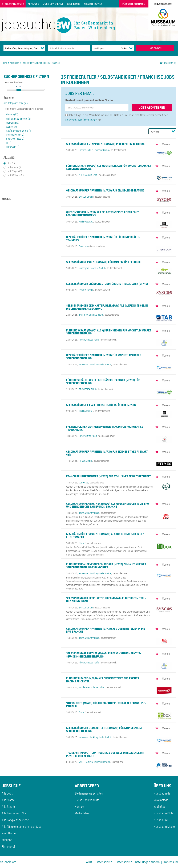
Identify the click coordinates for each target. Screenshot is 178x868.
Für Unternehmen (134, 4)
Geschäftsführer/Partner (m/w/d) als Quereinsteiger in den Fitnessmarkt (105, 535)
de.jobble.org (8, 862)
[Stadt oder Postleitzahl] (103, 48)
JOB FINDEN (155, 48)
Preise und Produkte (87, 800)
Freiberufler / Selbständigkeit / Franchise (23, 109)
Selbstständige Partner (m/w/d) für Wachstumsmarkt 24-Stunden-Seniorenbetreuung (104, 655)
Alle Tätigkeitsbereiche (15, 820)
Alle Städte (8, 800)
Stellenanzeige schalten (89, 793)
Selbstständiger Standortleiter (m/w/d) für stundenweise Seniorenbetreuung (104, 729)
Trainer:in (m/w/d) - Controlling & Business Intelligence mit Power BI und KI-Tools (105, 754)
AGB (89, 862)
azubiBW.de (74, 4)
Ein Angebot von (163, 4)
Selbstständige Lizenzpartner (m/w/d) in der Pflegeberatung (106, 144)
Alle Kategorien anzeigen (16, 103)
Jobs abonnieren (152, 107)
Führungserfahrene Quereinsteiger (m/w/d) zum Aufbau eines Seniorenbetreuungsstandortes (106, 566)
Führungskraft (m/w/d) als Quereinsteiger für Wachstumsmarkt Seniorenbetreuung (109, 167)
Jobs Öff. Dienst (53, 4)
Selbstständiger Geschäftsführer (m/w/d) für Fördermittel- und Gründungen (106, 600)
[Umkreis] (121, 48)
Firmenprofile (93, 4)
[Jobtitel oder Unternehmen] (69, 48)
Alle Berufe (8, 807)
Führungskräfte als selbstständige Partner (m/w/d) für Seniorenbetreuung (103, 382)
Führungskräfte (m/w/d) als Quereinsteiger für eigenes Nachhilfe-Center (103, 680)
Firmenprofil (9, 846)
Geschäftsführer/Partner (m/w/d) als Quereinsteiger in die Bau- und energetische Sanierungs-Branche (108, 505)
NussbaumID (161, 820)
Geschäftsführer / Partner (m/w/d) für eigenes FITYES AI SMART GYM (107, 453)
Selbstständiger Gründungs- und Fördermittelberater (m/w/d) (107, 284)
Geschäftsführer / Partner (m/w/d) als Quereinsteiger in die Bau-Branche (106, 630)
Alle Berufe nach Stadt (15, 813)
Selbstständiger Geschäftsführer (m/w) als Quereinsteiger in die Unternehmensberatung (107, 307)
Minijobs (33, 4)
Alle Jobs (7, 793)
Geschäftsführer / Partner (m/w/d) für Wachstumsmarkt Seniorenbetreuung (104, 357)
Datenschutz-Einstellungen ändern (138, 862)
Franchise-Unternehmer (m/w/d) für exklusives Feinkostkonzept (108, 476)
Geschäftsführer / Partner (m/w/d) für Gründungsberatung (105, 190)
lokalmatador (161, 800)
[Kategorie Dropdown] (42, 48)
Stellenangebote (13, 4)
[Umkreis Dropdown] (131, 48)
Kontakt (79, 807)
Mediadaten (82, 813)
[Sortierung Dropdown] (173, 131)
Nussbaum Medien (165, 827)
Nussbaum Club (163, 813)
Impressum (171, 862)
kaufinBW (159, 807)
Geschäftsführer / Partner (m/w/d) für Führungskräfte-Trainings (103, 239)
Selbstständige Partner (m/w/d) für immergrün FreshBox (103, 262)
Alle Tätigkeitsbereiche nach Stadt (22, 827)
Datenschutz (104, 862)
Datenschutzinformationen (81, 120)
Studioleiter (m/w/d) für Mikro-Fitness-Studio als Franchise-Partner (106, 705)
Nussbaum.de (162, 793)
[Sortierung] (159, 132)
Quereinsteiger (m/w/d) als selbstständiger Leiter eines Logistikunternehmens (103, 214)
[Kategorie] (21, 48)
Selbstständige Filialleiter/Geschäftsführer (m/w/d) (101, 405)
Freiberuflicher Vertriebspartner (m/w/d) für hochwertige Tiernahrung (105, 428)
